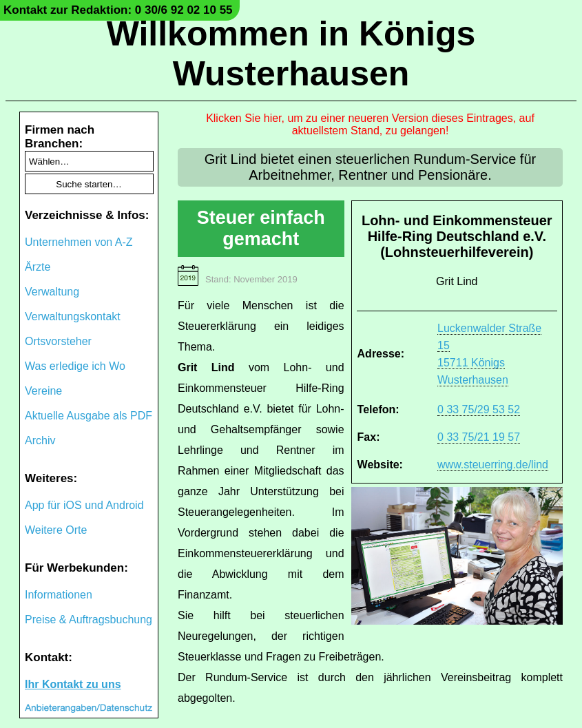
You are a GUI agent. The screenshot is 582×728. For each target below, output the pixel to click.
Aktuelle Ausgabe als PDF (89, 416)
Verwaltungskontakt (73, 316)
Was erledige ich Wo (75, 366)
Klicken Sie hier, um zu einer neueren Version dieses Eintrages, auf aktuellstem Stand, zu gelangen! (370, 124)
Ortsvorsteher (58, 341)
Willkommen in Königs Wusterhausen (291, 54)
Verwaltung (52, 292)
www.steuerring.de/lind (493, 465)
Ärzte (38, 267)
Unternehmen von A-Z (79, 242)
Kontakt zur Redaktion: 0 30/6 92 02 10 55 (118, 10)
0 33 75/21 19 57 (479, 437)
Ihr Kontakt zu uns (73, 684)
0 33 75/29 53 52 (479, 409)
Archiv (40, 440)
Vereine (43, 391)
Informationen (59, 595)
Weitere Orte (56, 530)
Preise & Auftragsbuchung (89, 620)
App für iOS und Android (84, 505)
